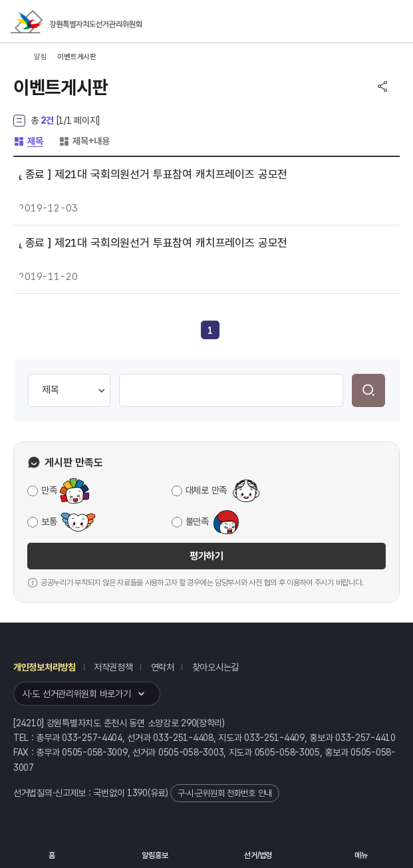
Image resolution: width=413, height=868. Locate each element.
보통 (49, 521)
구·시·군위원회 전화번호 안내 (225, 793)
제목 (28, 141)
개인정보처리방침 (45, 667)
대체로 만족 (206, 490)
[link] (210, 331)
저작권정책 (113, 667)
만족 (49, 490)
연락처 (163, 667)
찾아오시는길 (215, 667)
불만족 (197, 521)
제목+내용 (84, 141)
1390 (137, 793)
